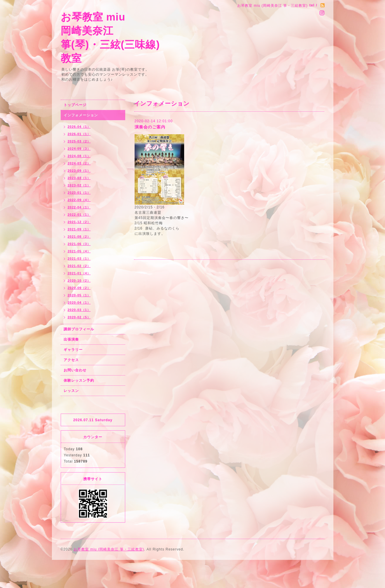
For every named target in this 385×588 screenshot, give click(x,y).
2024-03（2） (79, 163)
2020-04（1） (79, 303)
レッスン (71, 391)
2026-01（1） (79, 134)
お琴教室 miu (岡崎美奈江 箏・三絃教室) (109, 549)
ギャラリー (73, 350)
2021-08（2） (79, 237)
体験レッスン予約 (79, 380)
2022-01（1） (79, 215)
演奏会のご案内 (150, 127)
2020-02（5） (79, 317)
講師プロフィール (79, 329)
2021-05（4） (79, 251)
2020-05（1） (79, 295)
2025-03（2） (79, 141)
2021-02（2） (79, 266)
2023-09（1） (79, 171)
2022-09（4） (79, 200)
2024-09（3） (79, 149)
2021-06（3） (79, 244)
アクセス (71, 360)
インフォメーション (81, 115)
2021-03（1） (79, 259)
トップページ (75, 105)
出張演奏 (71, 339)
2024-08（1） (79, 156)
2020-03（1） (79, 310)
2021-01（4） (79, 273)
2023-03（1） (79, 178)
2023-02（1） (79, 185)
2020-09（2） (79, 288)
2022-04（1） (79, 207)
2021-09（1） (79, 229)
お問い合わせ (75, 370)
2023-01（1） (79, 193)
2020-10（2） (79, 281)
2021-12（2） (79, 222)
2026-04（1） (79, 127)
